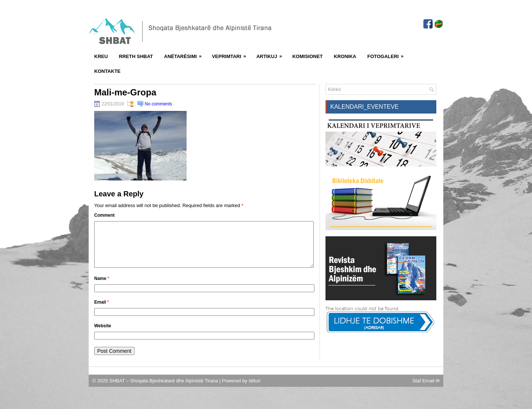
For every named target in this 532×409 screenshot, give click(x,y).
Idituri (255, 390)
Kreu (101, 56)
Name (102, 287)
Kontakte (107, 71)
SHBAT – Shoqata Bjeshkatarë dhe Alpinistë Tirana (164, 390)
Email (102, 311)
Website (103, 335)
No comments (158, 104)
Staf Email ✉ (426, 390)
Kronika (345, 56)
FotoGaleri (388, 54)
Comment (104, 215)
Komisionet (307, 56)
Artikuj (272, 54)
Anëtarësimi (185, 54)
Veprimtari (231, 54)
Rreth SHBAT (136, 56)
